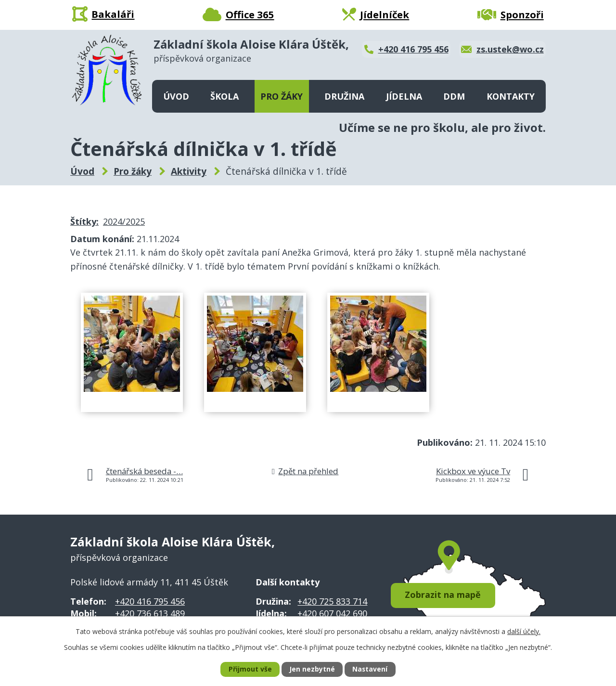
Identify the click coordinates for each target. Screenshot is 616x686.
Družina (344, 96)
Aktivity (189, 171)
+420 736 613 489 (150, 613)
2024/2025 (124, 221)
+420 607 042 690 (332, 613)
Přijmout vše (250, 669)
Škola (225, 96)
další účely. (524, 631)
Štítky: (84, 221)
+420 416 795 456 (150, 601)
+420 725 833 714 (332, 601)
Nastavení (370, 669)
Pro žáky (282, 96)
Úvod (176, 96)
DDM (454, 96)
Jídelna (404, 96)
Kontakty (511, 96)
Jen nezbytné (312, 669)
